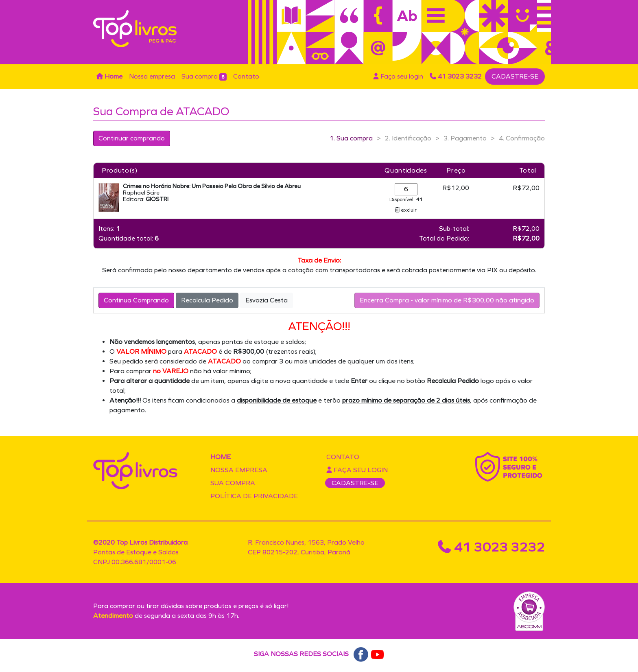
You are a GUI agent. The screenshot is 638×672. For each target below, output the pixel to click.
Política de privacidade (254, 496)
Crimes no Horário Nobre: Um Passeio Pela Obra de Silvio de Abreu (212, 186)
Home (109, 76)
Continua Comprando (136, 300)
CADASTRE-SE (515, 76)
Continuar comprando (132, 138)
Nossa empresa (152, 76)
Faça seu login (398, 76)
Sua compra (204, 77)
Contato (246, 76)
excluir (406, 210)
